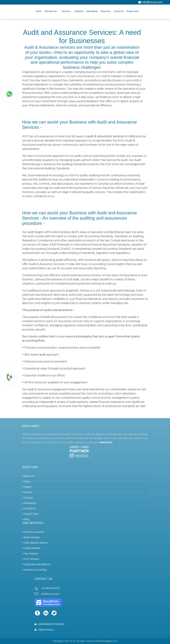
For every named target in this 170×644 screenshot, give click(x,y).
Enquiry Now (30, 514)
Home (39, 11)
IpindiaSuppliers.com (107, 641)
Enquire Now (133, 11)
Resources (106, 11)
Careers (28, 498)
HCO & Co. (71, 641)
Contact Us (119, 11)
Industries (79, 11)
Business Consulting (34, 570)
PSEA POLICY (44, 630)
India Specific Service (35, 543)
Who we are (51, 11)
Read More (105, 442)
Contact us (29, 508)
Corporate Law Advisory (36, 564)
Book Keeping (31, 537)
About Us (28, 476)
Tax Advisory (30, 554)
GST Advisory (31, 559)
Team (26, 481)
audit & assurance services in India (111, 136)
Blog (26, 519)
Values (27, 487)
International (92, 11)
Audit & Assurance (33, 532)
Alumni (27, 492)
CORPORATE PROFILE (49, 624)
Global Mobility (31, 548)
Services (66, 11)
